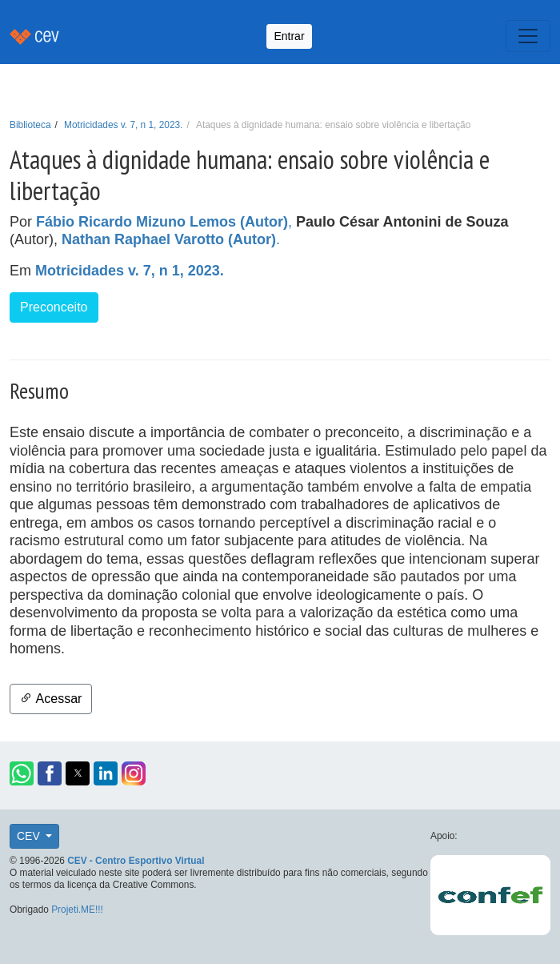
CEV (30, 836)
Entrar (289, 36)
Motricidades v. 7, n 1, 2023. (123, 125)
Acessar (51, 699)
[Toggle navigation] (528, 36)
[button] (22, 773)
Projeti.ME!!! (77, 910)
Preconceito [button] (54, 307)
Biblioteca (30, 125)
